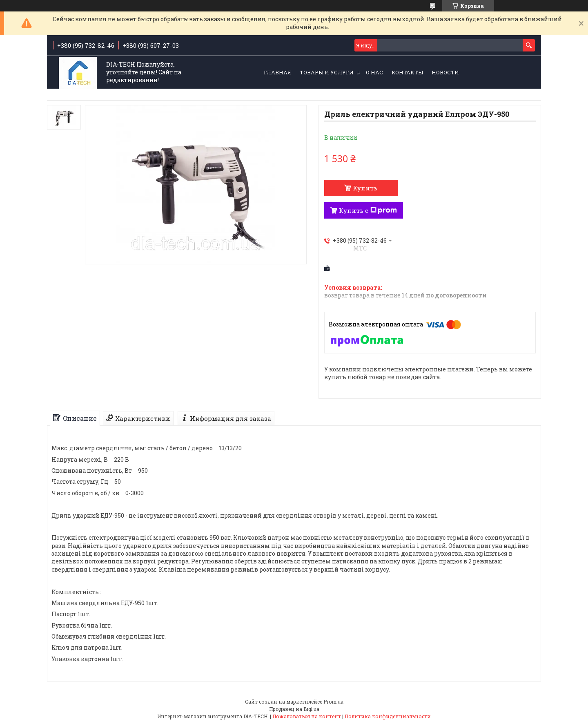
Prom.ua (333, 702)
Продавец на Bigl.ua (294, 709)
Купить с (368, 210)
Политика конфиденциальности (388, 716)
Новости (445, 72)
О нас (374, 72)
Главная (277, 72)
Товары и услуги (327, 72)
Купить (365, 188)
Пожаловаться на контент (307, 716)
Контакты (407, 72)
